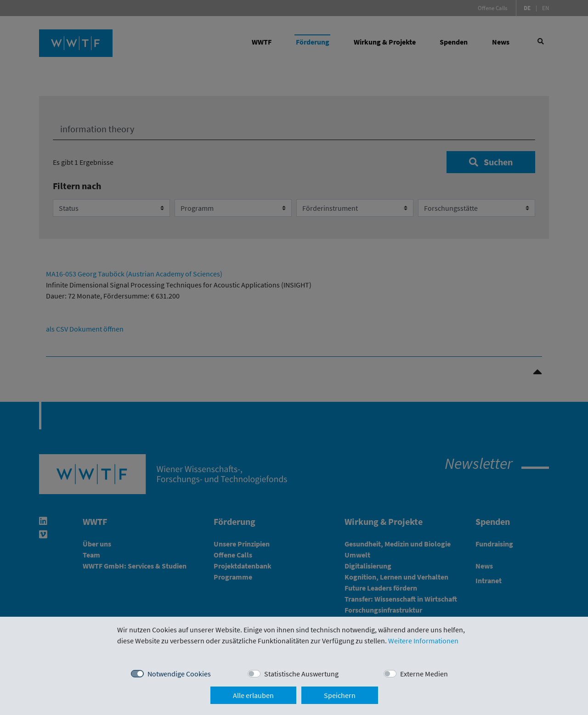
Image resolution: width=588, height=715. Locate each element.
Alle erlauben (253, 695)
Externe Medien (424, 674)
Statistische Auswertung (301, 674)
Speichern (340, 695)
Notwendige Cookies (179, 674)
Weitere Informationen (423, 641)
